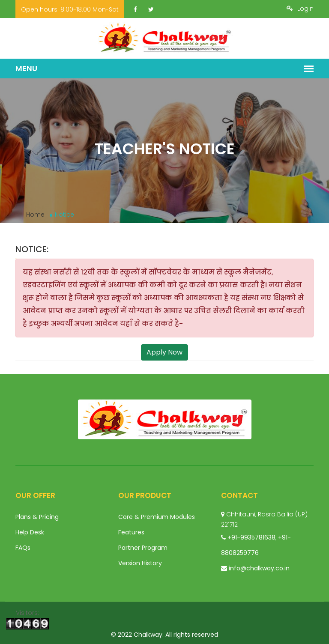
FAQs (23, 548)
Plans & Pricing (37, 517)
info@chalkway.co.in (259, 568)
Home (35, 215)
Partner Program (143, 548)
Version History (140, 563)
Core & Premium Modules (157, 517)
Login (300, 9)
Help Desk (30, 532)
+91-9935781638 (251, 537)
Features (131, 532)
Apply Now (164, 352)
